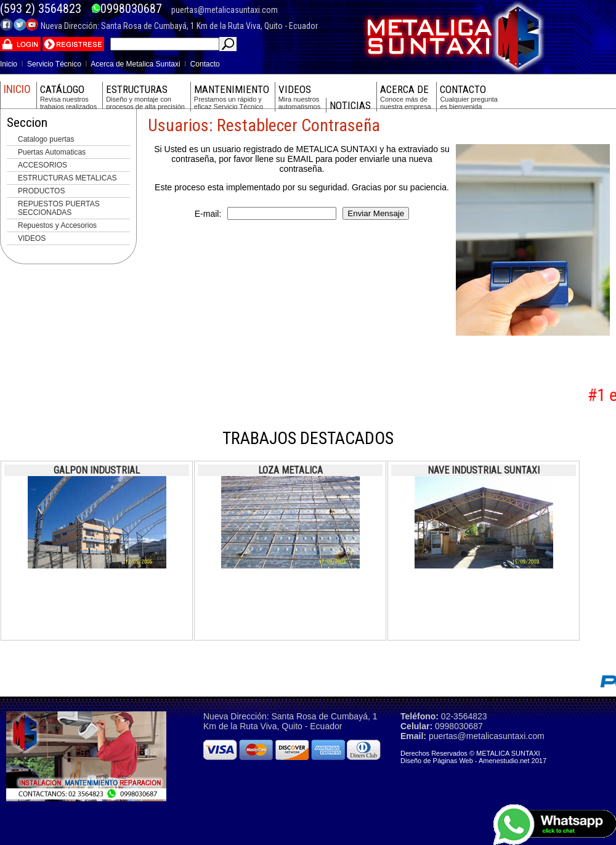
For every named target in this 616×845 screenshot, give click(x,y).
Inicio (9, 64)
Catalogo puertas (46, 139)
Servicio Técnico (54, 64)
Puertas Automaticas (52, 152)
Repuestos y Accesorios (57, 225)
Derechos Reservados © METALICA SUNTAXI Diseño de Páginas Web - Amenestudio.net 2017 (473, 757)
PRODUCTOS (41, 191)
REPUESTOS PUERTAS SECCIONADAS (59, 208)
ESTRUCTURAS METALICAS (67, 178)
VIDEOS (32, 238)
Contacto (205, 64)
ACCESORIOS (43, 165)
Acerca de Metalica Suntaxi (135, 64)
